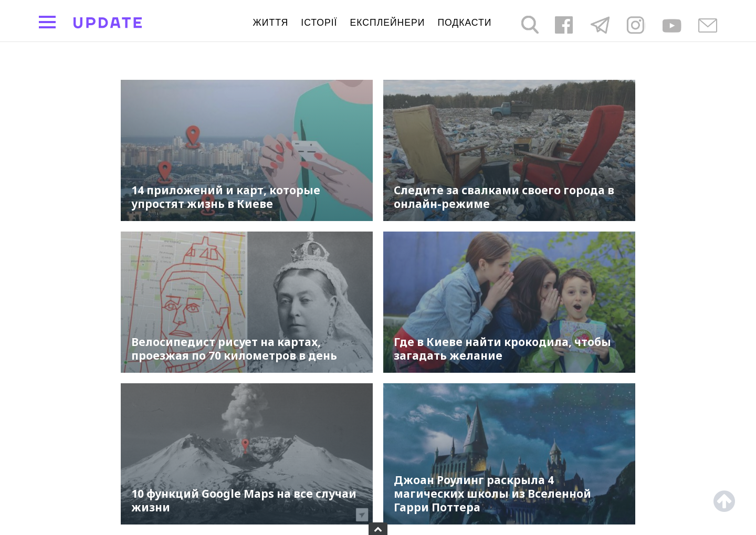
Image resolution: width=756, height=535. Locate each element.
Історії (319, 23)
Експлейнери (388, 23)
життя (271, 23)
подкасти (464, 23)
